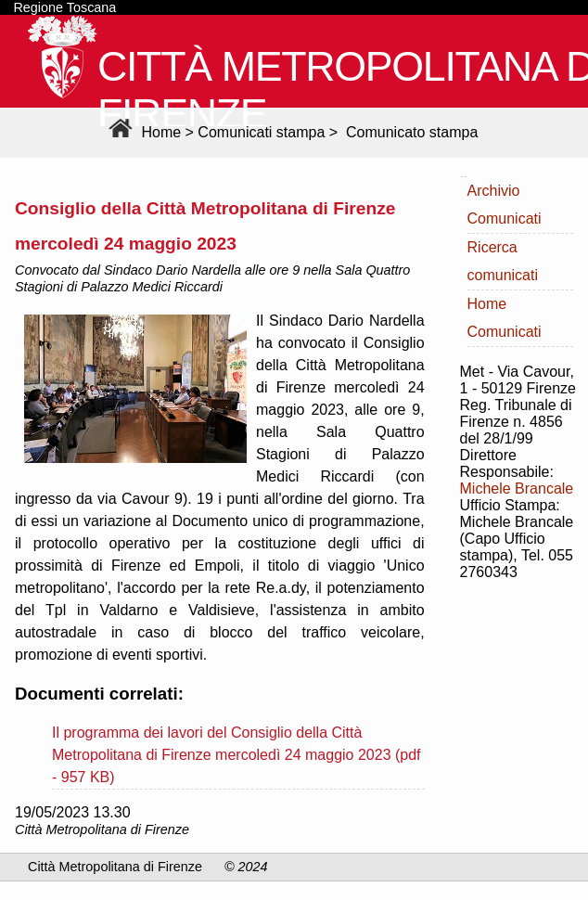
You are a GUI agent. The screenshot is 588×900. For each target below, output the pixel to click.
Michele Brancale (517, 489)
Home (142, 132)
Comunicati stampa (261, 132)
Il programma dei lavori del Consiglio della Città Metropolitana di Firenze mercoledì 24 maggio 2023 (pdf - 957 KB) (236, 755)
